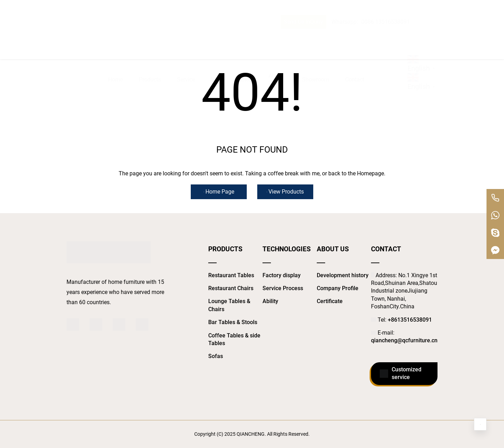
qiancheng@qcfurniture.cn (404, 340)
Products (150, 37)
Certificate (330, 301)
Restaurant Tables (231, 275)
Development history (343, 275)
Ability (270, 301)
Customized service (401, 374)
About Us (276, 37)
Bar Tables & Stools (233, 322)
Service (186, 37)
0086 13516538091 (386, 8)
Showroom (316, 37)
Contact (355, 37)
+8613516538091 (410, 320)
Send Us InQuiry (303, 8)
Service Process (283, 288)
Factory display (282, 275)
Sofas (216, 356)
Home (115, 37)
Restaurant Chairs (231, 288)
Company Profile (338, 288)
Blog (247, 37)
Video (218, 37)
